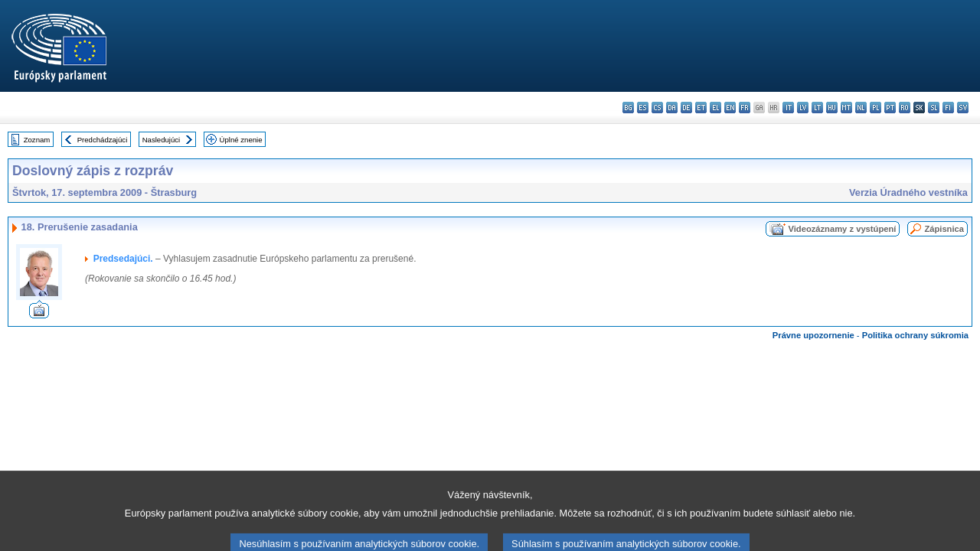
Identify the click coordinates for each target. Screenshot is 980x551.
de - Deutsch (686, 108)
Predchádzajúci (103, 140)
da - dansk (672, 108)
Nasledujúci (162, 140)
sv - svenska (963, 108)
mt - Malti (846, 108)
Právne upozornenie (813, 335)
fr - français (745, 108)
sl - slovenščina (934, 108)
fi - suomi (948, 108)
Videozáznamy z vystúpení (842, 229)
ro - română (905, 108)
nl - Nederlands (861, 108)
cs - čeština (657, 108)
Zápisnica (944, 229)
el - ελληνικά (715, 108)
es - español (643, 108)
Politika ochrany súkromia (915, 335)
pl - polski (875, 108)
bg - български (628, 108)
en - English (730, 108)
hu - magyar (832, 108)
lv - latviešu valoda (803, 108)
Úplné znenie (241, 140)
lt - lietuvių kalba (817, 108)
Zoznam (37, 140)
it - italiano (788, 108)
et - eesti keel (701, 108)
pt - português (890, 108)
